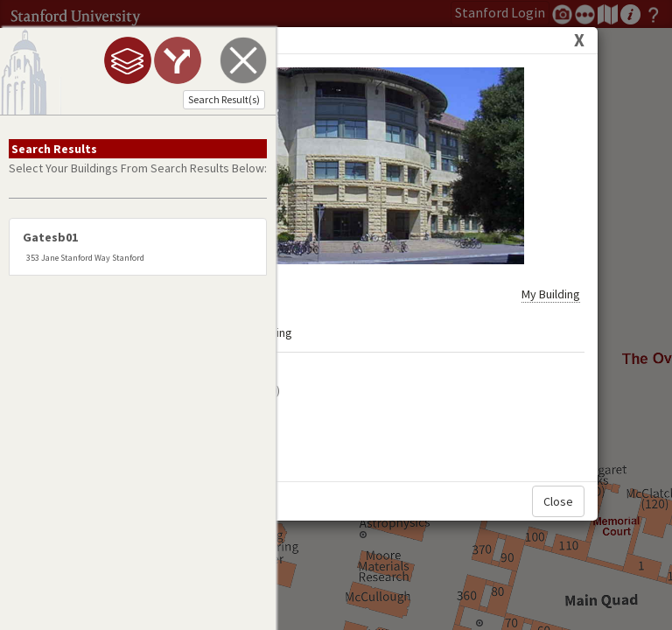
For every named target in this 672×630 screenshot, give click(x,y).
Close (558, 462)
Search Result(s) (224, 99)
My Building (551, 255)
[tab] (128, 60)
